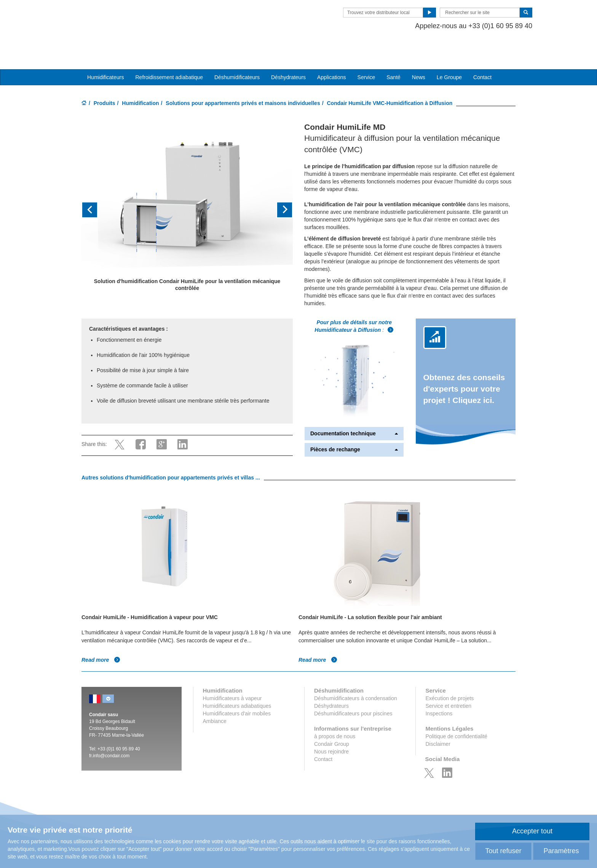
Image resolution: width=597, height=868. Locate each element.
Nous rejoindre (331, 728)
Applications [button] (332, 54)
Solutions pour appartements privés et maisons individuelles (243, 80)
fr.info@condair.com (109, 732)
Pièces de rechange (354, 426)
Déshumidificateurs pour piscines (353, 690)
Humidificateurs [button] (105, 54)
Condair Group (332, 720)
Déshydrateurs (288, 54)
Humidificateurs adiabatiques (237, 682)
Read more (101, 636)
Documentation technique (354, 410)
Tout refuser (503, 851)
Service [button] (366, 54)
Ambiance (215, 698)
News (419, 54)
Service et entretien (448, 682)
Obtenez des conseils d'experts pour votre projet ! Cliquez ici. (464, 365)
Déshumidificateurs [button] (237, 54)
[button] (97, 187)
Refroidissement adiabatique (169, 54)
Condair (125, 17)
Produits (105, 80)
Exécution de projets (449, 675)
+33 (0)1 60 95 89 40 (119, 725)
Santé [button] (393, 54)
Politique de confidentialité (456, 713)
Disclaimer (438, 720)
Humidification (140, 80)
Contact (482, 54)
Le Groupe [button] (449, 54)
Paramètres (561, 851)
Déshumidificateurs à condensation (356, 675)
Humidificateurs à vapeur (232, 675)
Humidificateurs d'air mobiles (237, 690)
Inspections (439, 690)
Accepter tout (532, 831)
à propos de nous (335, 713)
